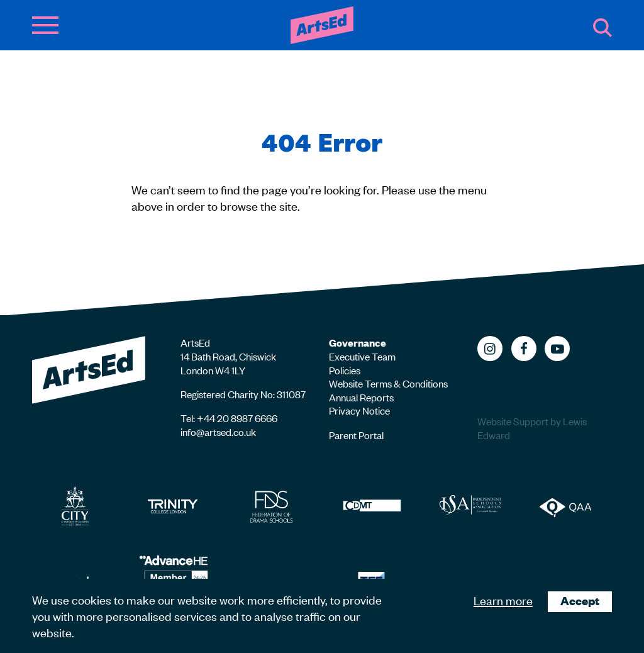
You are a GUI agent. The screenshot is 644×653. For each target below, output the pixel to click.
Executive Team (362, 356)
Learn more (503, 600)
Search (602, 28)
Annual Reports (361, 397)
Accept (580, 600)
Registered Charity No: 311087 (243, 394)
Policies (345, 370)
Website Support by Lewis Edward (532, 428)
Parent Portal (356, 435)
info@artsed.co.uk (218, 432)
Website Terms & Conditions (388, 383)
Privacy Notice (359, 410)
